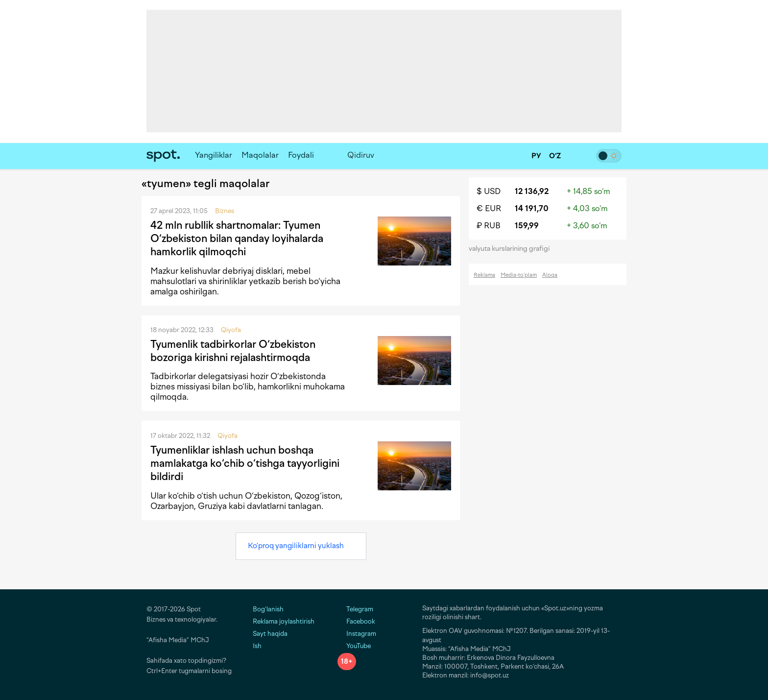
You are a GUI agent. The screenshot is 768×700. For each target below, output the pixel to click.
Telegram (355, 609)
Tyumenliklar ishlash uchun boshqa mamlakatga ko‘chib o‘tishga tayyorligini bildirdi (245, 463)
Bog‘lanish (268, 609)
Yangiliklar (214, 155)
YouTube (354, 646)
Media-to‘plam (519, 275)
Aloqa (550, 275)
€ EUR (489, 208)
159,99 (527, 226)
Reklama (484, 275)
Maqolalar (260, 155)
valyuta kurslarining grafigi (512, 249)
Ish (257, 646)
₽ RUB (489, 226)
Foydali (301, 155)
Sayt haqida (270, 634)
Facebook (356, 621)
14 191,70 (532, 208)
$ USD (489, 191)
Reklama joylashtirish (284, 621)
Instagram (357, 634)
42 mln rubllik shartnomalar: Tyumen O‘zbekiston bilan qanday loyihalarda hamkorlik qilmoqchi (237, 239)
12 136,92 (532, 191)
